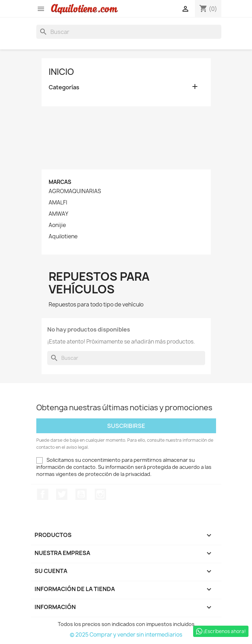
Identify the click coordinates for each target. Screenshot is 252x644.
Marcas (60, 182)
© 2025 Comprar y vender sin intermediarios (126, 635)
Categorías (64, 87)
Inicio (61, 72)
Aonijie (57, 225)
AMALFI (58, 203)
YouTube (81, 494)
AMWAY (59, 214)
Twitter (62, 494)
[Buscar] (129, 32)
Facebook (43, 494)
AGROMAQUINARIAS (75, 191)
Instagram (100, 494)
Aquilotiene (63, 237)
